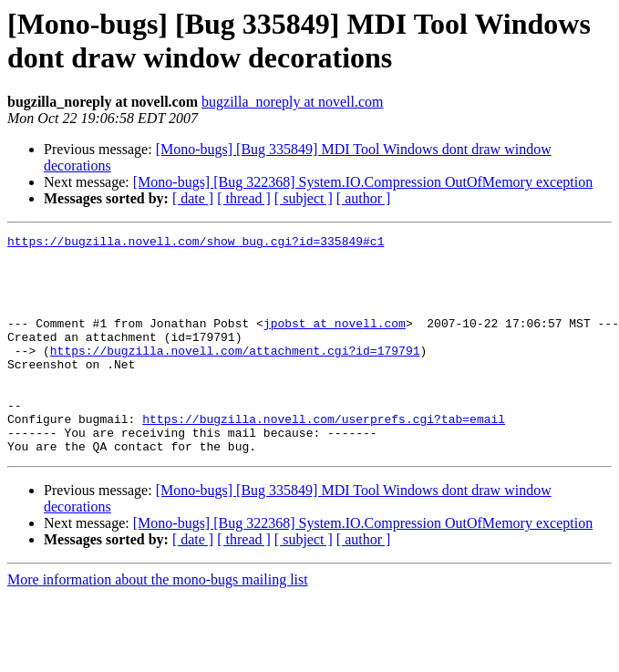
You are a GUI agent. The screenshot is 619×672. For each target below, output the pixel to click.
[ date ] (193, 198)
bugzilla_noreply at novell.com (293, 102)
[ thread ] (244, 198)
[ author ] (364, 198)
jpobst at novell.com (335, 342)
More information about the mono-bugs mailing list (158, 623)
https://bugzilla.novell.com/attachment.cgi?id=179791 (235, 375)
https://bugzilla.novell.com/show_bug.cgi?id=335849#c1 (196, 243)
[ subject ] (304, 198)
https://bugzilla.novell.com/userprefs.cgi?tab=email (324, 457)
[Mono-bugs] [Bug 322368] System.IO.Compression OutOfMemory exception (363, 182)
